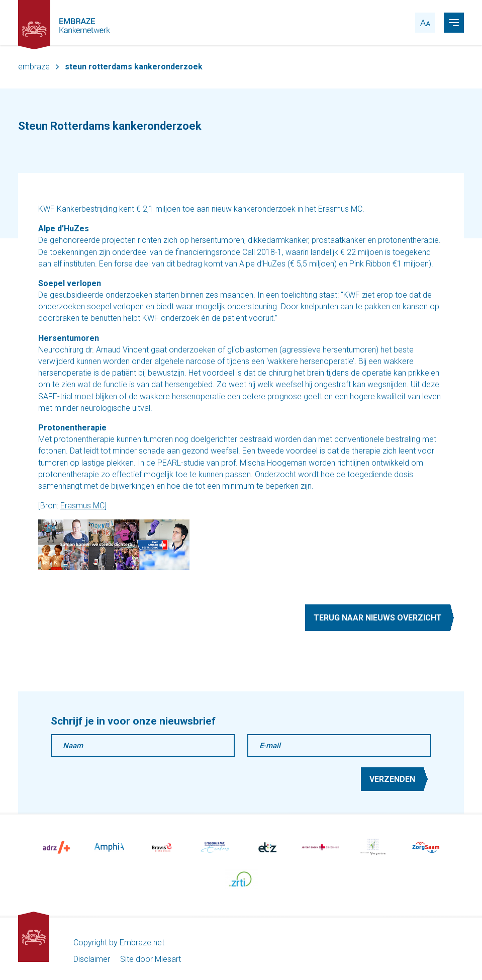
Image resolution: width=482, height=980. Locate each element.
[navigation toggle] (454, 23)
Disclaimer (92, 959)
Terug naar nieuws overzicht (378, 618)
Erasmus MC (82, 506)
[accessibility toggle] (425, 23)
